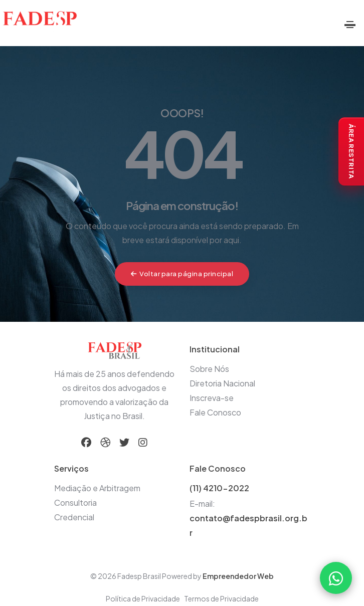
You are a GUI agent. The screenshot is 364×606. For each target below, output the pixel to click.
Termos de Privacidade (221, 598)
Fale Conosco (215, 412)
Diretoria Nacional (222, 383)
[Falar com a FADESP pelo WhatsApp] (336, 578)
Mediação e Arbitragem (97, 488)
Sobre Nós (209, 369)
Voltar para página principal (182, 274)
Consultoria (75, 502)
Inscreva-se (212, 398)
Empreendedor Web (238, 576)
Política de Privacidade (143, 598)
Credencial (74, 517)
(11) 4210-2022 (219, 488)
